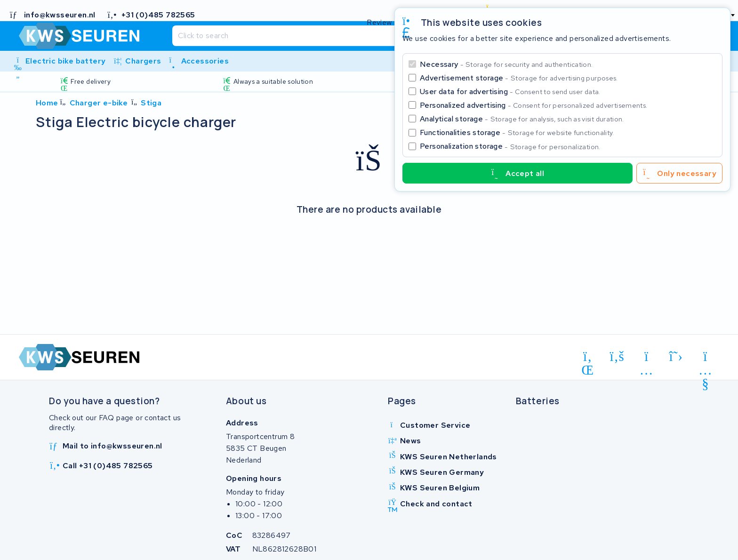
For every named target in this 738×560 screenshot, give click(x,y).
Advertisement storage (519, 78)
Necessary (506, 64)
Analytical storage (522, 119)
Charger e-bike (99, 103)
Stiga (151, 103)
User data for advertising (510, 92)
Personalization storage (510, 146)
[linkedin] (588, 358)
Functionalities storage (517, 132)
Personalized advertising (533, 105)
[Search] (350, 36)
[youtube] (705, 358)
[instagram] (646, 358)
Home (47, 103)
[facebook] (617, 357)
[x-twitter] (676, 357)
